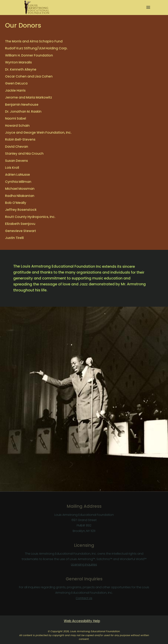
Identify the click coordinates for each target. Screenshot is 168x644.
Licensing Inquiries (84, 565)
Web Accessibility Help (82, 621)
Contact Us (84, 598)
